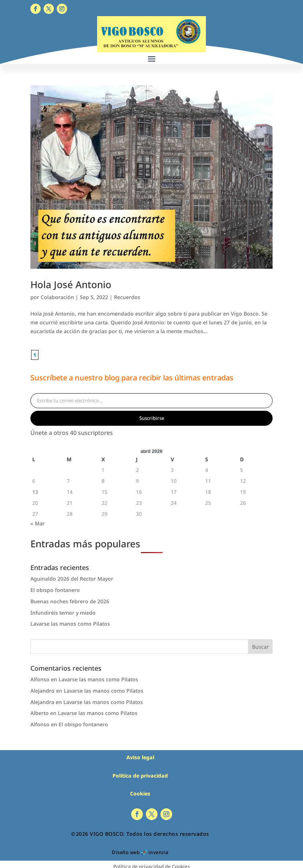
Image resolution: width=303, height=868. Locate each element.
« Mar (38, 523)
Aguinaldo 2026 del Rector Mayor (72, 579)
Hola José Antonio (71, 284)
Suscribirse (152, 418)
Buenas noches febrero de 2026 (70, 601)
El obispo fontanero (55, 590)
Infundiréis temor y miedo (63, 613)
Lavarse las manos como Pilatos (70, 624)
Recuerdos (127, 297)
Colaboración (57, 297)
